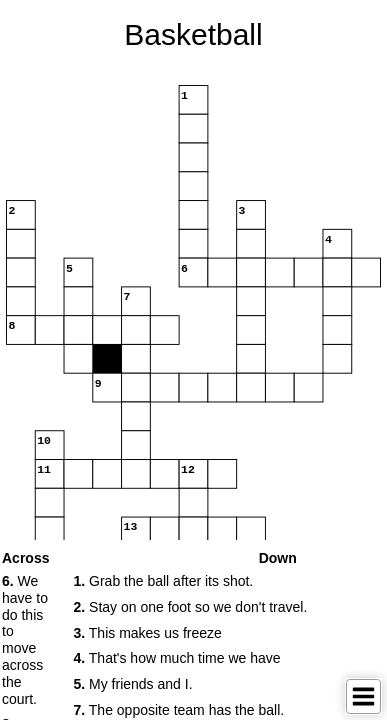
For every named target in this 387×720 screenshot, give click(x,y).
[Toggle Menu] (363, 696)
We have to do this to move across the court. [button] (25, 640)
